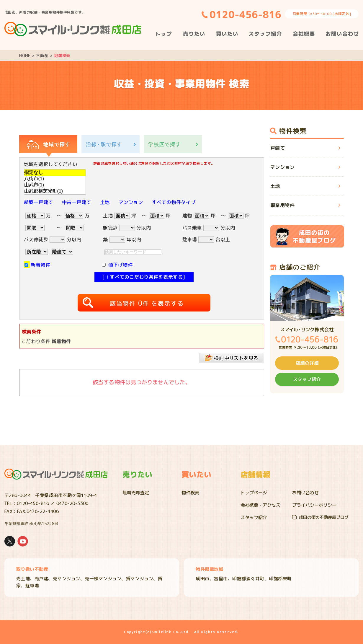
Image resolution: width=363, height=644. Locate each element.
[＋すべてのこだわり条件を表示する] (144, 277)
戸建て (278, 148)
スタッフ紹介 (254, 517)
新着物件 (40, 265)
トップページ (254, 493)
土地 (105, 202)
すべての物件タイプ (174, 202)
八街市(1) (55, 179)
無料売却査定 (136, 493)
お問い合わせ (305, 493)
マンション (131, 202)
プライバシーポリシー (314, 505)
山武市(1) (55, 185)
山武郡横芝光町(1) (55, 191)
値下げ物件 (120, 265)
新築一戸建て (39, 202)
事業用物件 (282, 205)
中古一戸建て (77, 202)
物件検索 (190, 493)
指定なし (55, 173)
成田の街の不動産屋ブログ (324, 517)
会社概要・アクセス (260, 505)
